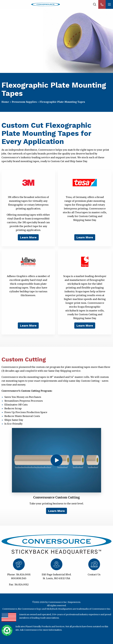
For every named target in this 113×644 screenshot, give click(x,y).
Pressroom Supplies (24, 102)
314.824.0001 (23, 574)
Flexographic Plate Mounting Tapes (62, 102)
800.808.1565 (19, 578)
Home (5, 102)
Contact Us (94, 574)
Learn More (28, 237)
